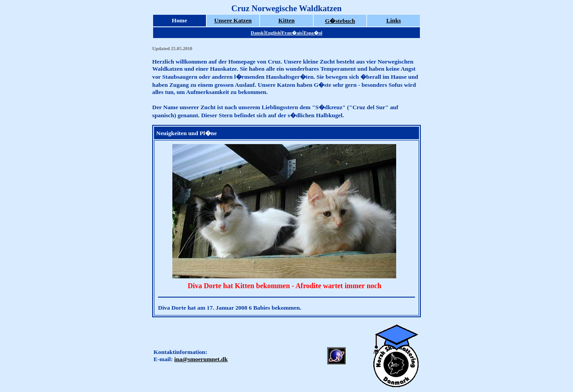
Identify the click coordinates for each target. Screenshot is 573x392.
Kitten (286, 20)
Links (394, 20)
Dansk (257, 33)
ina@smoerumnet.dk (201, 359)
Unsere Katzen (233, 20)
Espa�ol (313, 33)
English (273, 33)
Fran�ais (292, 33)
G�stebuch (340, 21)
